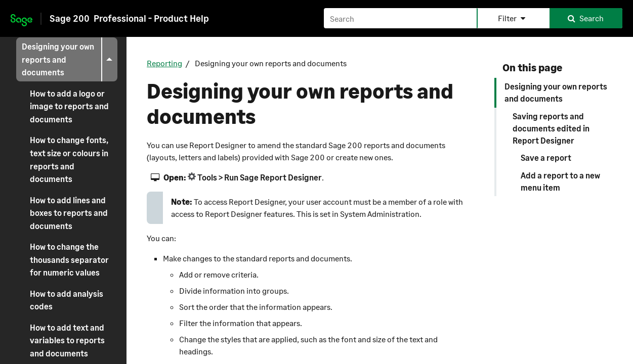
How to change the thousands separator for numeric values (69, 259)
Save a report (546, 157)
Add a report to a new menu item (560, 181)
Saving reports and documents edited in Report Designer (551, 128)
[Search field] (473, 18)
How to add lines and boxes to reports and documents (69, 213)
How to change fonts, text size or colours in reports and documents (69, 159)
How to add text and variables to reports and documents (67, 340)
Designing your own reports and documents (70, 59)
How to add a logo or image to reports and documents (69, 106)
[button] (513, 18)
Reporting (164, 63)
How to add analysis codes (67, 300)
